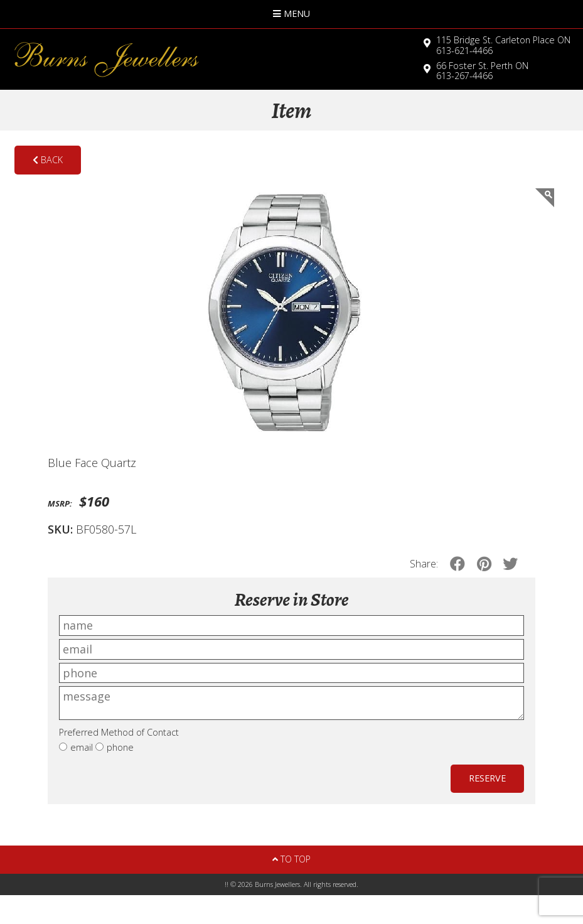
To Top (291, 859)
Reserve (487, 778)
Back (48, 160)
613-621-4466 (503, 45)
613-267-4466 (482, 71)
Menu (291, 13)
